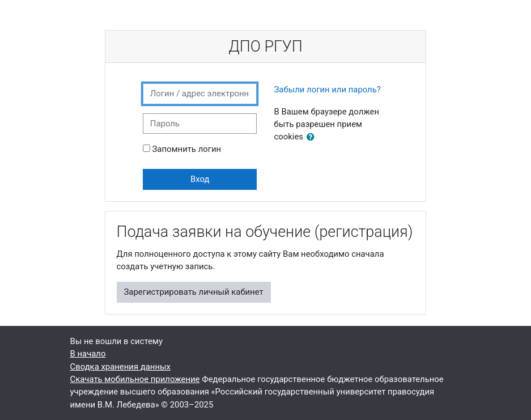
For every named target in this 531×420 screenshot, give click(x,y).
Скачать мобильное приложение (135, 379)
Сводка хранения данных (120, 367)
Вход (200, 179)
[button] (313, 137)
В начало (88, 354)
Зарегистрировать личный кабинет (194, 292)
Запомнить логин (187, 149)
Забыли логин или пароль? (327, 90)
